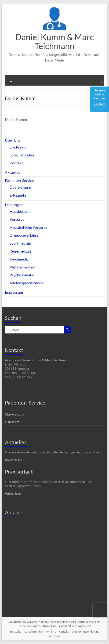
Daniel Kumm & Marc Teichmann (54, 41)
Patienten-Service (19, 180)
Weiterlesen (14, 460)
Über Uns (13, 140)
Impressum (14, 292)
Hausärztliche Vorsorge (28, 227)
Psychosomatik (22, 275)
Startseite (16, 631)
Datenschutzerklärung (85, 631)
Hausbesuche (20, 211)
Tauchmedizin (21, 259)
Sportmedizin (20, 243)
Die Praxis (18, 147)
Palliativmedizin (22, 267)
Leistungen (14, 204)
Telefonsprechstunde (26, 283)
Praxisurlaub (19, 472)
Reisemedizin (20, 251)
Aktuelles (13, 172)
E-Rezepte (18, 195)
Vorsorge (17, 219)
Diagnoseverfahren (25, 235)
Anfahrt (51, 631)
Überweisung (20, 187)
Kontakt (16, 163)
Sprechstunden (22, 155)
